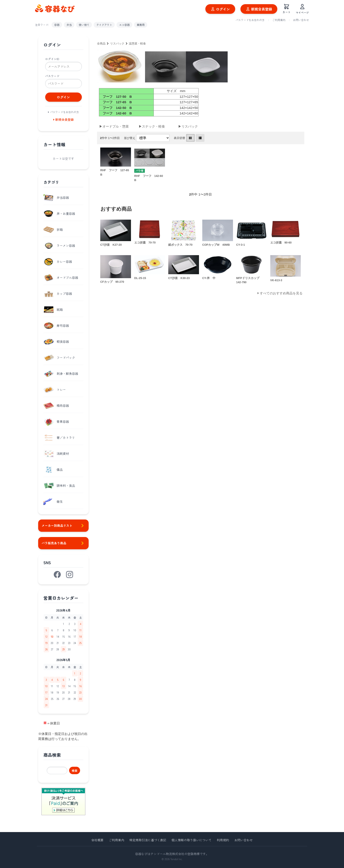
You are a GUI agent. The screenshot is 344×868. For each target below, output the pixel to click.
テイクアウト (104, 25)
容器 (57, 25)
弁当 (69, 25)
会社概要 (97, 840)
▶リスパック (188, 126)
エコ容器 (124, 25)
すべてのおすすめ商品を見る (281, 293)
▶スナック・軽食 (152, 126)
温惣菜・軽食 (137, 44)
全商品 (101, 44)
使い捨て (84, 25)
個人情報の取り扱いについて (192, 840)
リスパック (117, 44)
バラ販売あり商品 (63, 543)
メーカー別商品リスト (63, 526)
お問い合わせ (301, 20)
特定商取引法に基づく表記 (148, 840)
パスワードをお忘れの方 (250, 20)
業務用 (141, 25)
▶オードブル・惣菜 (114, 126)
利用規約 (223, 840)
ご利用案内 (279, 20)
